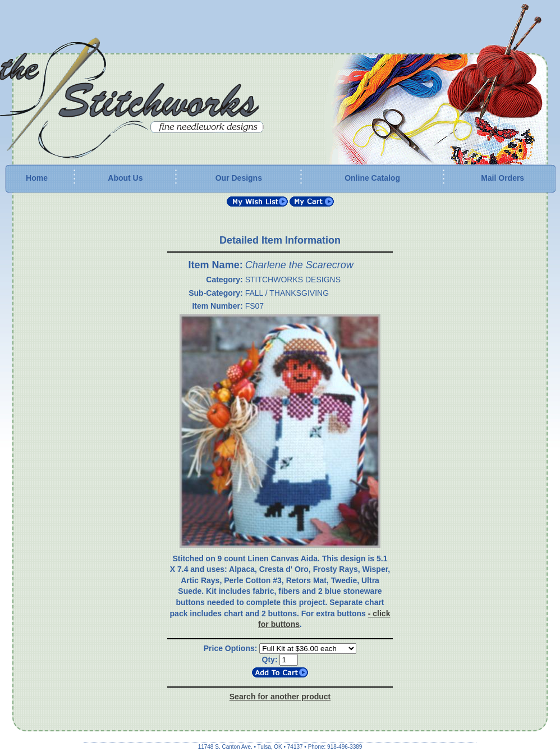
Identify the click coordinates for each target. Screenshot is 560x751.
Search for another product (280, 697)
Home (37, 178)
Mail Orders (502, 178)
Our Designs (239, 178)
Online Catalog (372, 178)
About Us (125, 178)
